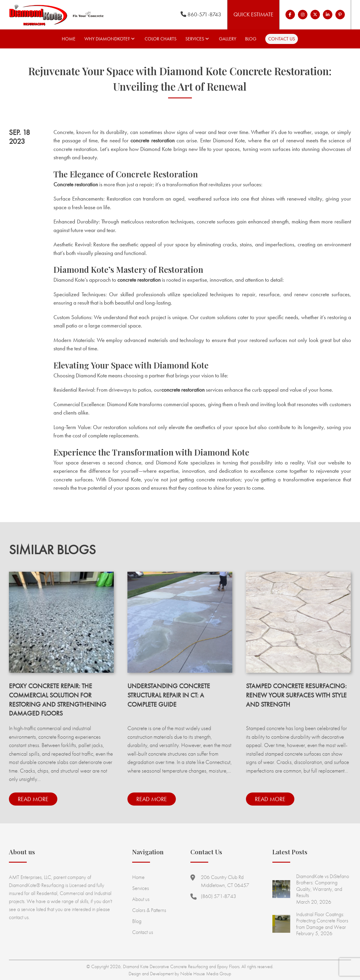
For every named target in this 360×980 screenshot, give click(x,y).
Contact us (282, 39)
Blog (251, 39)
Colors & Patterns (149, 910)
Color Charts (161, 39)
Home (69, 39)
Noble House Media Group (206, 974)
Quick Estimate (253, 14)
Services (195, 39)
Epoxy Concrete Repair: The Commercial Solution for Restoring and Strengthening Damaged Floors (58, 700)
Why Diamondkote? (107, 39)
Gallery (228, 39)
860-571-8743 (201, 14)
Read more (33, 799)
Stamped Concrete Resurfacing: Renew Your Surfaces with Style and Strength (296, 695)
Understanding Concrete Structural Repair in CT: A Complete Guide (169, 695)
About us (141, 899)
